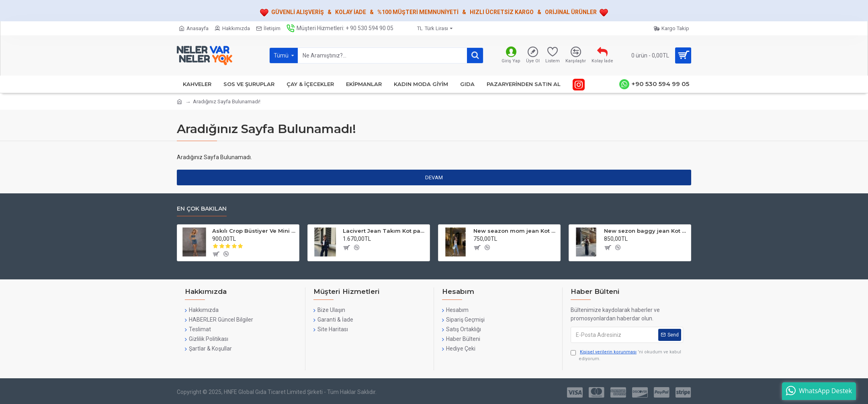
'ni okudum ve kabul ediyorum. (626, 355)
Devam (434, 177)
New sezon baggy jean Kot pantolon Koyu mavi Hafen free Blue (646, 231)
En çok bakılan (202, 209)
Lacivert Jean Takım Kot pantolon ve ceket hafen (385, 231)
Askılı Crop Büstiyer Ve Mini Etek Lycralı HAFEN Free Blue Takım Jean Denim (254, 231)
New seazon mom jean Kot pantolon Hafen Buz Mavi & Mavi (515, 231)
